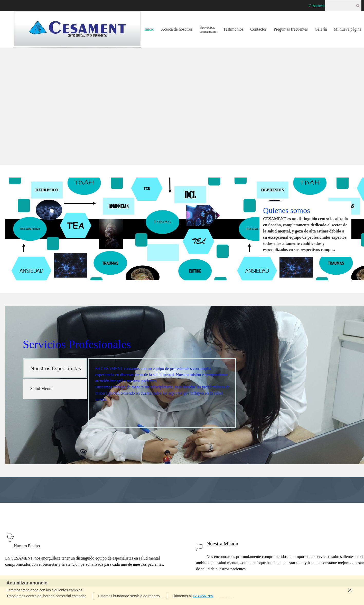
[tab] (55, 368)
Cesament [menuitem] (317, 6)
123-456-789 (203, 596)
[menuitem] (150, 29)
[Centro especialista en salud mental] (77, 29)
